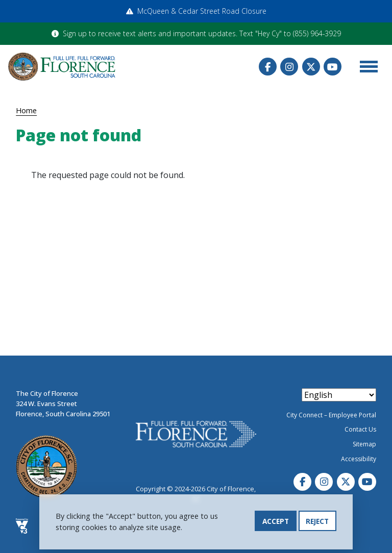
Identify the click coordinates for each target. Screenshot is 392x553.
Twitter (311, 67)
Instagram (289, 67)
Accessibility (359, 459)
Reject (317, 522)
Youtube (333, 67)
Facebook (268, 67)
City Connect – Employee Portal (331, 415)
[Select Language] (339, 395)
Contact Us (360, 429)
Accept (276, 522)
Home (26, 110)
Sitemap (364, 444)
